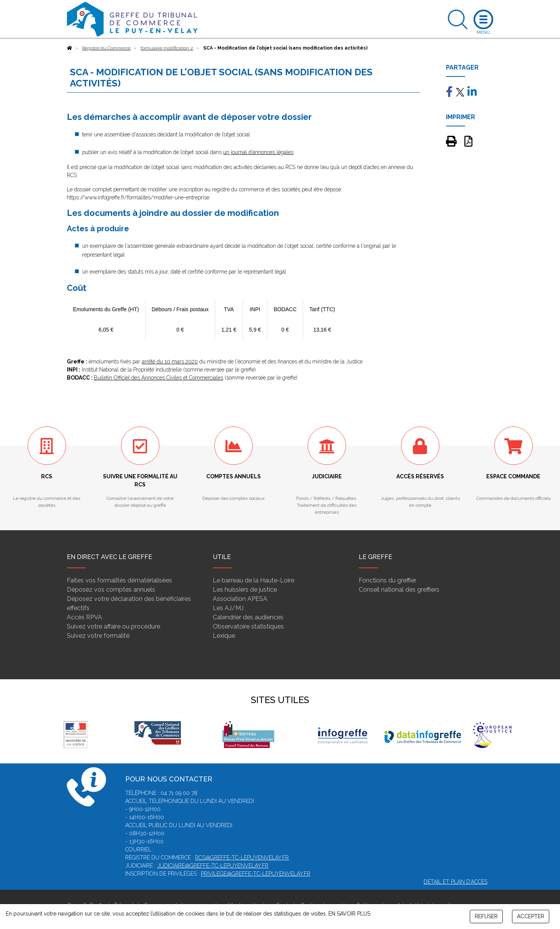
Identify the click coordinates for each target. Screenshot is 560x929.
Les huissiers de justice (245, 590)
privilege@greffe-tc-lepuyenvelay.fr (256, 874)
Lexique (224, 636)
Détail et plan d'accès (456, 882)
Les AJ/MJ (228, 608)
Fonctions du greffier (388, 580)
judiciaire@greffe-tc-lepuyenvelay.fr (213, 866)
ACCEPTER (531, 916)
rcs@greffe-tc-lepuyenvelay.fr (242, 858)
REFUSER (486, 916)
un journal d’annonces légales (258, 152)
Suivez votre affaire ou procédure (113, 626)
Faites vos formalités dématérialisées (119, 580)
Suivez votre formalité (98, 636)
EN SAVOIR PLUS (349, 914)
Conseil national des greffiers (399, 590)
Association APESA (240, 599)
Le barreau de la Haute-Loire (253, 580)
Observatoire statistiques (248, 626)
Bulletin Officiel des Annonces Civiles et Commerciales (158, 378)
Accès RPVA (84, 617)
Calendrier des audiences (248, 617)
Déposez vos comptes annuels (111, 590)
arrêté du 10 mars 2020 (170, 362)
